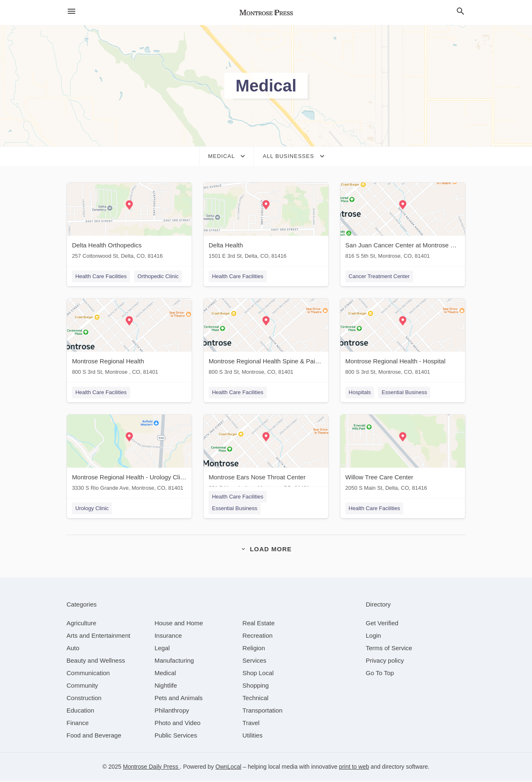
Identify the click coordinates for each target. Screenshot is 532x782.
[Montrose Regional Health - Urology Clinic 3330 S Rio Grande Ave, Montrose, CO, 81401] (129, 455)
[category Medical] (165, 674)
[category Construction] (84, 699)
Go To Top (380, 674)
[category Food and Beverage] (94, 736)
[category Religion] (254, 649)
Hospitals (360, 393)
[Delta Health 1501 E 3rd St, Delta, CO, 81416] (266, 223)
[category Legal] (162, 649)
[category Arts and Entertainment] (98, 637)
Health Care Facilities (101, 276)
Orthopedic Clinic (158, 276)
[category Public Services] (176, 736)
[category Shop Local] (258, 674)
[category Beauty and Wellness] (96, 662)
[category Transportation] (262, 712)
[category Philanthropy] (172, 712)
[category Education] (80, 712)
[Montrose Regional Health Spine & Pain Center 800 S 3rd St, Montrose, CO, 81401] (266, 339)
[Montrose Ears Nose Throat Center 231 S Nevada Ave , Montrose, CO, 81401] (266, 455)
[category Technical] (255, 699)
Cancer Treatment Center (380, 276)
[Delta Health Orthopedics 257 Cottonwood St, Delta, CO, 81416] (129, 223)
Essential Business (405, 393)
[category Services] (254, 662)
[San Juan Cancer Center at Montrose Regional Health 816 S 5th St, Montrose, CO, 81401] (403, 223)
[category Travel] (251, 724)
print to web (354, 768)
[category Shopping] (255, 687)
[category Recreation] (257, 637)
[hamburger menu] (71, 11)
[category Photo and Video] (178, 724)
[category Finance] (78, 724)
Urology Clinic (91, 509)
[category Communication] (88, 674)
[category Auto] (73, 649)
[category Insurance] (168, 637)
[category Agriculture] (81, 624)
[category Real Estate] (259, 624)
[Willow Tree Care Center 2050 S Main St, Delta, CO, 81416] (403, 455)
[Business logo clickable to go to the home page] (266, 12)
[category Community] (82, 687)
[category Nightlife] (166, 687)
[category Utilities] (252, 736)
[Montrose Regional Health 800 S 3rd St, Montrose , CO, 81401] (129, 339)
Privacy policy (385, 662)
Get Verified (382, 624)
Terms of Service (389, 649)
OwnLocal (228, 768)
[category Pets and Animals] (179, 699)
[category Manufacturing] (174, 662)
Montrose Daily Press (151, 768)
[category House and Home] (179, 624)
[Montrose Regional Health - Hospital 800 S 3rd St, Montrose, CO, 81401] (403, 339)
